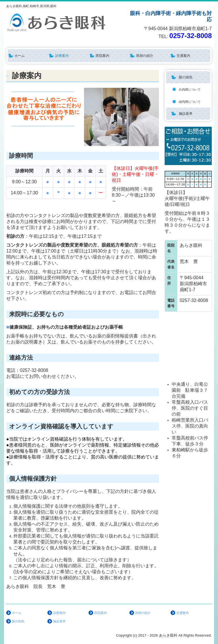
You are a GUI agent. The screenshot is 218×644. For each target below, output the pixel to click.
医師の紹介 (145, 56)
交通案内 (183, 56)
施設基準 (186, 114)
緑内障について (190, 102)
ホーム (20, 56)
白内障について (190, 89)
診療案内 (62, 56)
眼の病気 (186, 77)
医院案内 (102, 56)
